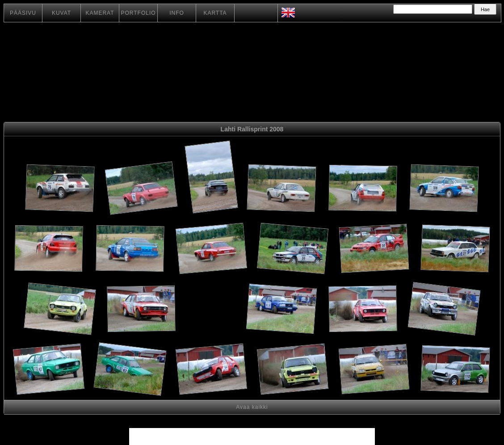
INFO (177, 13)
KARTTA (215, 13)
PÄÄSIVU (23, 13)
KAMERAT (100, 13)
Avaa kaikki (252, 407)
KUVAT (61, 13)
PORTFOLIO (138, 13)
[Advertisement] (212, 310)
